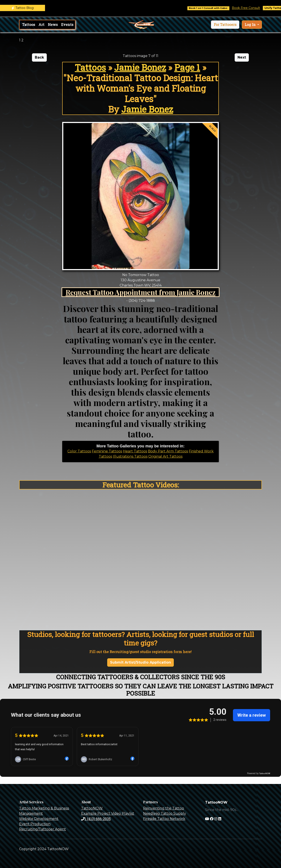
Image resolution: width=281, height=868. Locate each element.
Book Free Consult (250, 8)
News (53, 24)
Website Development (39, 819)
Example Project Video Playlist (108, 813)
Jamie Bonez (140, 67)
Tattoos (29, 24)
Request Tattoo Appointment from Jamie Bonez (141, 292)
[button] (225, 25)
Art (41, 24)
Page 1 (187, 67)
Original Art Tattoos (165, 456)
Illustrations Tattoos (130, 456)
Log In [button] (251, 24)
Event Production (35, 824)
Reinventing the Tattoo (164, 808)
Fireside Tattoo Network (164, 819)
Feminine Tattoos (107, 451)
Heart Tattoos (135, 451)
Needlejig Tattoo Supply (165, 813)
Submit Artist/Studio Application (140, 662)
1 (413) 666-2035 (96, 819)
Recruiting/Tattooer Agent (43, 829)
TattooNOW (92, 808)
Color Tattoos (79, 451)
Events (67, 24)
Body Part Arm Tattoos (168, 451)
